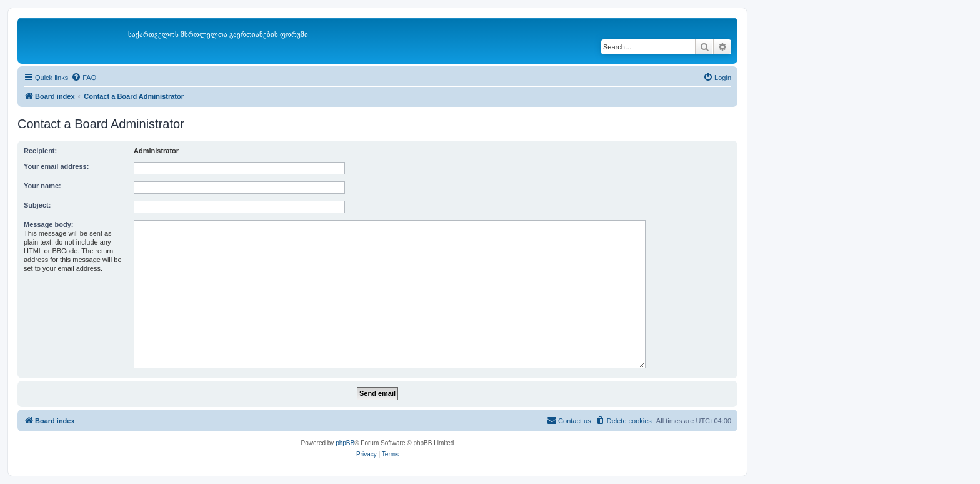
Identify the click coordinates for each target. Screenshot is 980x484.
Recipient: (40, 151)
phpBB (345, 443)
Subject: (37, 205)
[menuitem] (84, 78)
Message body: (48, 224)
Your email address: (56, 166)
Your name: (42, 186)
